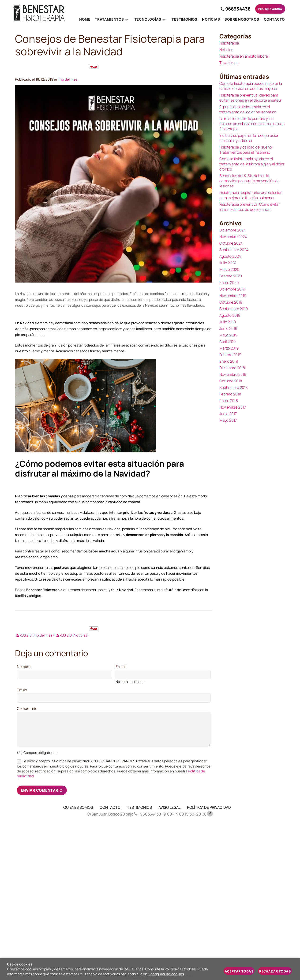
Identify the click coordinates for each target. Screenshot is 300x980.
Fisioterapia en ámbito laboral (244, 56)
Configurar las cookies (166, 974)
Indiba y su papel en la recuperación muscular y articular (249, 138)
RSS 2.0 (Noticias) (72, 635)
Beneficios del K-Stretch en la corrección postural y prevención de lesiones (249, 181)
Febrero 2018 (230, 394)
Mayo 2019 (228, 335)
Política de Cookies (180, 969)
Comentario (27, 709)
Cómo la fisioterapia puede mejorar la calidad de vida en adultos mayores (251, 86)
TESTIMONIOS (139, 807)
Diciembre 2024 (232, 230)
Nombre (24, 667)
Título (22, 690)
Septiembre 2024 (234, 250)
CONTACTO (110, 807)
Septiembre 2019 (234, 309)
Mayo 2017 (228, 420)
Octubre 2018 (231, 381)
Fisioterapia (229, 43)
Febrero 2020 (231, 276)
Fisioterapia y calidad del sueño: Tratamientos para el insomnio (246, 150)
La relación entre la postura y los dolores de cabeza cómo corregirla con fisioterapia (252, 124)
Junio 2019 (228, 328)
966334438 (232, 9)
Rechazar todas (275, 971)
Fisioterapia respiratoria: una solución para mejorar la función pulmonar (251, 195)
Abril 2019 (227, 342)
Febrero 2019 (230, 355)
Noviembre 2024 (233, 237)
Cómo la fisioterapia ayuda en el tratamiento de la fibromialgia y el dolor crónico (252, 164)
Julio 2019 (228, 322)
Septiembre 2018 (234, 388)
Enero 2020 (229, 283)
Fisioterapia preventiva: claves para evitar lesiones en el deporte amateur (251, 98)
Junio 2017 (228, 414)
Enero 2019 (229, 361)
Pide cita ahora (268, 9)
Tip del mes (68, 79)
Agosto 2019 (230, 315)
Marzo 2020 (229, 269)
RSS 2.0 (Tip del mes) (34, 635)
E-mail (121, 667)
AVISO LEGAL (169, 807)
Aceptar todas (239, 971)
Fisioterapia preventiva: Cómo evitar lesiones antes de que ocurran (249, 207)
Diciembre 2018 (232, 368)
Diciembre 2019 (232, 289)
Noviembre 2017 (233, 407)
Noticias (226, 50)
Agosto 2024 (230, 256)
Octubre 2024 (231, 243)
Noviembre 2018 (233, 374)
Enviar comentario (42, 790)
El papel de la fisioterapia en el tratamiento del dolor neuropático (248, 109)
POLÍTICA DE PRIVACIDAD (209, 807)
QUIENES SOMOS (78, 807)
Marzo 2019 (229, 348)
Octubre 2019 (231, 302)
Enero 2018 (229, 401)
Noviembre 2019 (233, 296)
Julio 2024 (228, 263)
